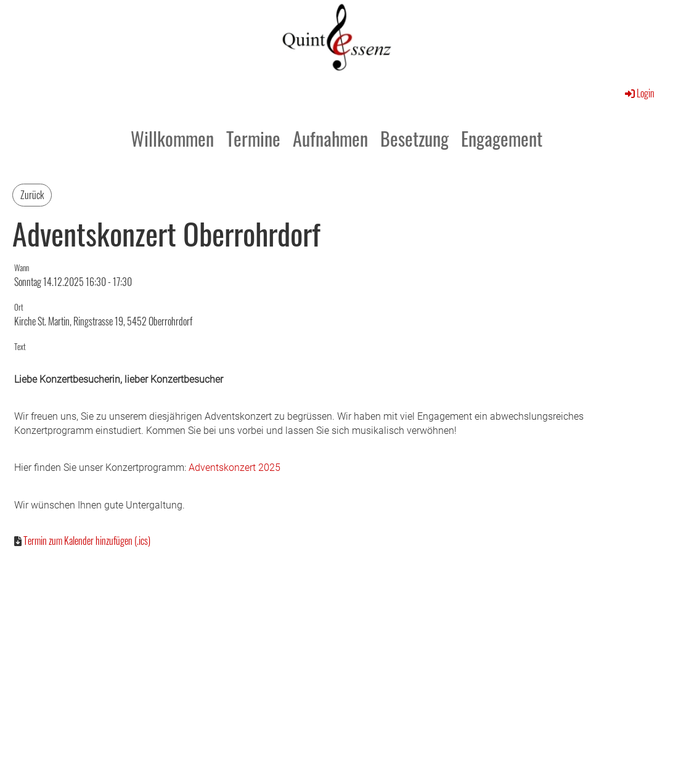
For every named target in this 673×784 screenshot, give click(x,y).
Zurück (32, 195)
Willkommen (172, 138)
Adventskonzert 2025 (235, 468)
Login (639, 93)
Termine (253, 138)
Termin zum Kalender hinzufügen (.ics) (87, 541)
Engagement (502, 138)
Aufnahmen (330, 138)
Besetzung (414, 138)
